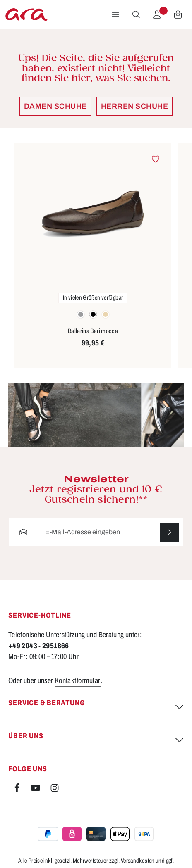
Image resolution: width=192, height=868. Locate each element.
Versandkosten (138, 861)
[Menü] (115, 14)
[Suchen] (136, 14)
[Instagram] (55, 790)
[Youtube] (36, 790)
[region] (96, 256)
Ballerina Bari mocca (93, 331)
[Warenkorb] (178, 14)
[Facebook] (18, 790)
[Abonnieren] (169, 532)
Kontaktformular (78, 681)
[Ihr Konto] (157, 14)
